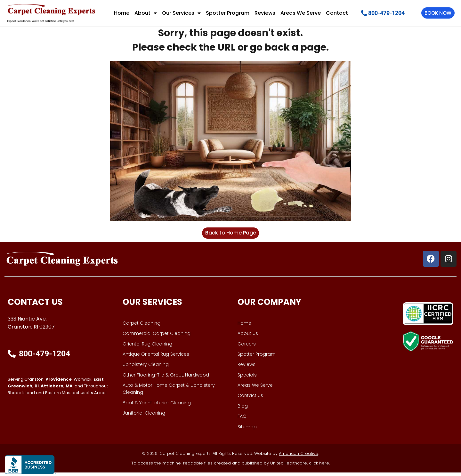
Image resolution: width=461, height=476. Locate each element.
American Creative (299, 457)
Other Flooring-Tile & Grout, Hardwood (166, 378)
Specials (247, 378)
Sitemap (247, 430)
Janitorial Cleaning (144, 416)
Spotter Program (228, 13)
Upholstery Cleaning (146, 368)
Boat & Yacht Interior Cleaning (157, 406)
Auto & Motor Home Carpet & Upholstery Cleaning (169, 392)
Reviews (265, 13)
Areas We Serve (301, 13)
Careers (247, 347)
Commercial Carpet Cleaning (157, 337)
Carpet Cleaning (142, 327)
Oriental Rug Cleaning (147, 347)
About (146, 13)
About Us (248, 337)
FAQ (242, 420)
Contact (337, 13)
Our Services (181, 13)
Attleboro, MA (57, 389)
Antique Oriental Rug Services (156, 358)
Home (122, 13)
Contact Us (250, 399)
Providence (59, 383)
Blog (243, 409)
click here (319, 467)
